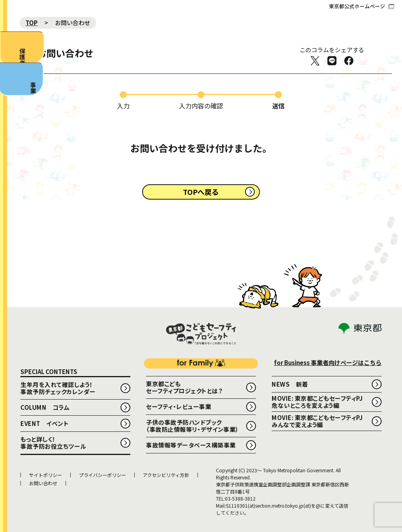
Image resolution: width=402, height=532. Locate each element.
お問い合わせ (43, 483)
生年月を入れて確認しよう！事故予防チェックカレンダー (58, 388)
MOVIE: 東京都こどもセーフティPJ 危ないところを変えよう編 (320, 402)
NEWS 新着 (290, 384)
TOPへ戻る (201, 192)
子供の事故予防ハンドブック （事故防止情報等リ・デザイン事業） (193, 426)
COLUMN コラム (45, 407)
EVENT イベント (45, 423)
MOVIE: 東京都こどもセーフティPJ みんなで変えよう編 (320, 421)
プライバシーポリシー (102, 475)
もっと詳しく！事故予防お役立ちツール (53, 443)
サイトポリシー (46, 475)
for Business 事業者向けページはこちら (328, 362)
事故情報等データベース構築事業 (191, 445)
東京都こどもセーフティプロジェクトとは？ (184, 387)
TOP (32, 23)
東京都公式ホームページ (362, 6)
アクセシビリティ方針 (166, 475)
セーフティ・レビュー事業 (179, 406)
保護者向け (14, 63)
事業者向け (12, 134)
